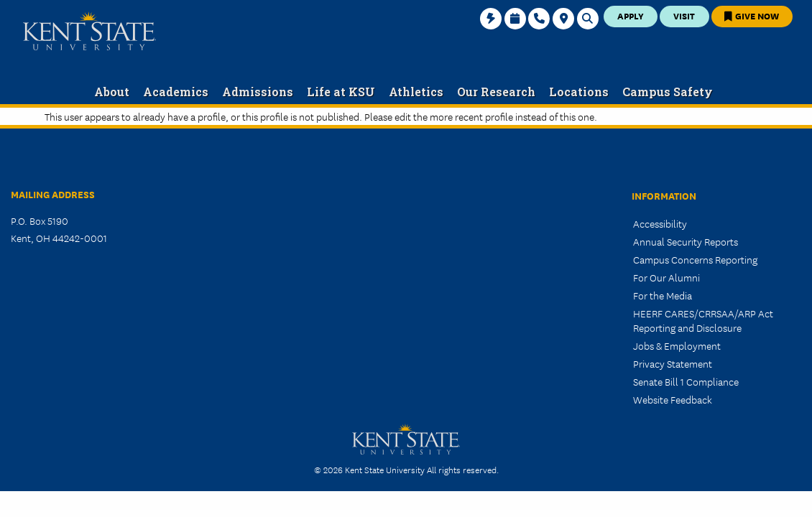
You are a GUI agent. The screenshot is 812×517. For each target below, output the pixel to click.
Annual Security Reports (686, 241)
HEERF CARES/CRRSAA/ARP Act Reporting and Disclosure (703, 320)
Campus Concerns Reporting (695, 259)
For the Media (663, 295)
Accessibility (660, 223)
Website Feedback (673, 399)
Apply (631, 15)
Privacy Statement (673, 363)
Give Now (752, 15)
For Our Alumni (666, 277)
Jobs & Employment (677, 345)
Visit (684, 15)
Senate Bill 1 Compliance (686, 381)
